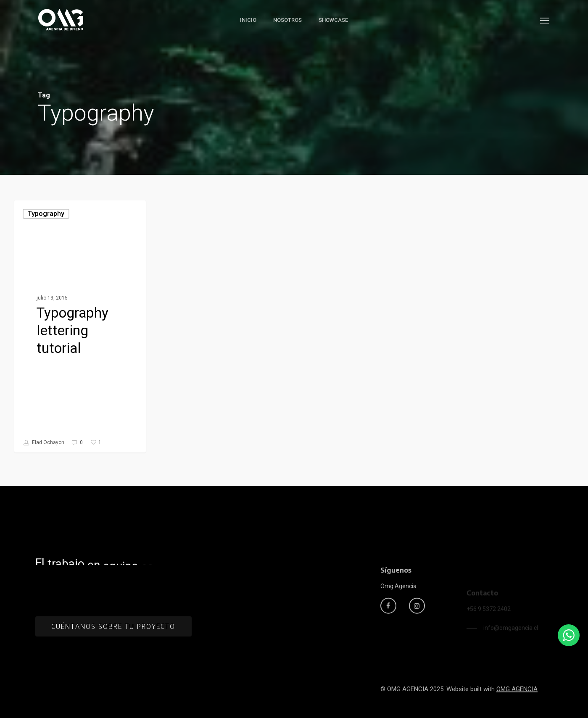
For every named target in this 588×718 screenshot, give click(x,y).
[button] (545, 20)
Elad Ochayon (44, 443)
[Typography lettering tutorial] (80, 326)
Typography (46, 214)
